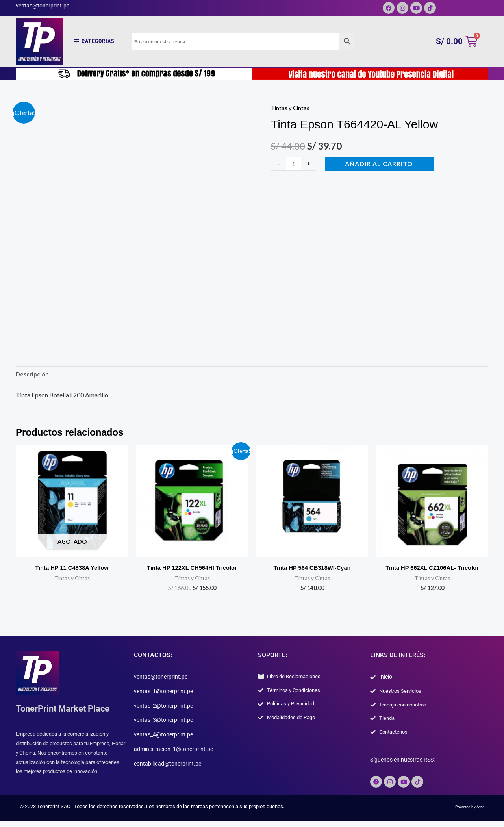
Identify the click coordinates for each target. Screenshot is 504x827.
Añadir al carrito (381, 164)
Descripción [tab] (33, 375)
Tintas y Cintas (291, 108)
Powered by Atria (466, 812)
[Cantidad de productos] (294, 164)
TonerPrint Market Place (67, 711)
